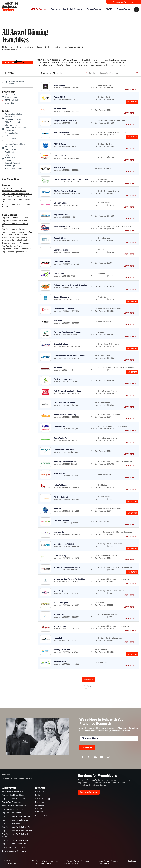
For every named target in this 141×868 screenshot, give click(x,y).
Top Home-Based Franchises (15, 221)
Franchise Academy (40, 807)
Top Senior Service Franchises (15, 218)
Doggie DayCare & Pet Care (14, 851)
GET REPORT (132, 102)
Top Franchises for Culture (14, 229)
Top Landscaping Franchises (14, 252)
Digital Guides (41, 802)
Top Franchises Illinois (12, 823)
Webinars (39, 812)
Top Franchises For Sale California (17, 830)
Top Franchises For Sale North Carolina (15, 835)
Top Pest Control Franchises (14, 246)
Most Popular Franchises (13, 791)
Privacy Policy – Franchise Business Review (77, 862)
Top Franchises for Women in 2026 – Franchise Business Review (17, 233)
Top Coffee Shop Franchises (14, 847)
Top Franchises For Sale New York (17, 827)
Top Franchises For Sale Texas (15, 820)
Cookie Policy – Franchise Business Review (107, 862)
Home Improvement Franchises (16, 243)
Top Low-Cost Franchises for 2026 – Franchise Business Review (17, 195)
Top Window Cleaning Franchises (16, 249)
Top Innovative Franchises (13, 809)
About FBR (6, 774)
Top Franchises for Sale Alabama (16, 840)
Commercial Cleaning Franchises (17, 240)
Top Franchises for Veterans (14, 798)
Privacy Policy (41, 815)
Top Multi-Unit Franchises (13, 813)
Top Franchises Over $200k (14, 844)
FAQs (38, 795)
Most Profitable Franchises (14, 806)
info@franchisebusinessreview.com (17, 778)
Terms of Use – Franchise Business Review (47, 862)
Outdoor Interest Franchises (15, 237)
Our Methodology (43, 798)
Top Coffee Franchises (12, 802)
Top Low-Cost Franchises (13, 795)
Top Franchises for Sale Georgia (16, 816)
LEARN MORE (130, 89)
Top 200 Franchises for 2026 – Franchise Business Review (15, 189)
